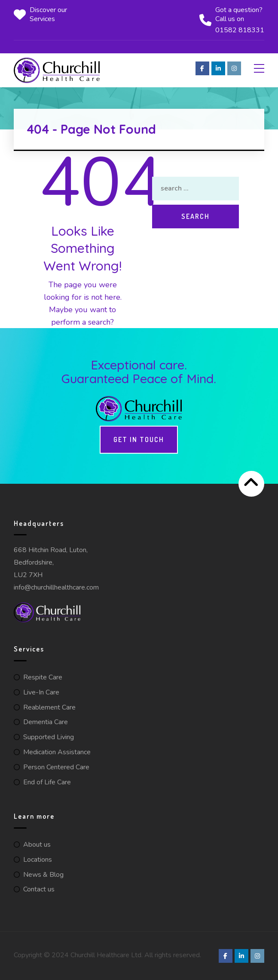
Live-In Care (41, 692)
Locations (38, 860)
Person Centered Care (56, 767)
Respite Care (43, 677)
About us (37, 845)
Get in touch (139, 439)
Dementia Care (46, 722)
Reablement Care (49, 707)
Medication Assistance (57, 752)
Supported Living (49, 737)
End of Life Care (47, 782)
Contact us (39, 889)
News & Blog (43, 875)
